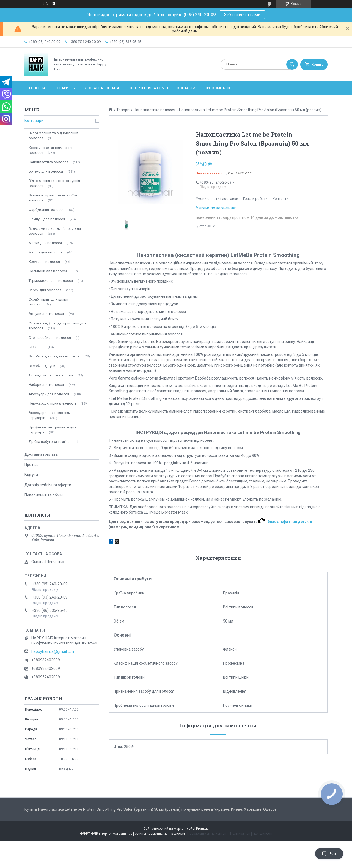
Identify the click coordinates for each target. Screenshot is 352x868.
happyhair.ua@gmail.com (53, 651)
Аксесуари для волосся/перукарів (50, 415)
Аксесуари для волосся (49, 394)
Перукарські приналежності (52, 403)
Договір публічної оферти (48, 485)
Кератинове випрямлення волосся (50, 150)
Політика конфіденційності (251, 834)
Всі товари (34, 121)
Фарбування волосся (46, 210)
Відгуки (31, 475)
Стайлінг (36, 347)
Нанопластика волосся (154, 110)
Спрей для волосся (45, 290)
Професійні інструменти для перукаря (52, 430)
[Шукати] (292, 64)
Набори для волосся (46, 385)
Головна (37, 88)
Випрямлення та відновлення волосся (53, 136)
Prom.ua (202, 829)
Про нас (31, 465)
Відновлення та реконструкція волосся (54, 183)
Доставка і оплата (102, 88)
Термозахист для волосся (51, 281)
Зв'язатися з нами (242, 15)
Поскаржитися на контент (207, 834)
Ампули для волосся (46, 314)
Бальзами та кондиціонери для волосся (55, 231)
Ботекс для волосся (46, 171)
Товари (62, 88)
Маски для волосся (45, 243)
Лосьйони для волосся (48, 271)
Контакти (186, 88)
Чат (329, 854)
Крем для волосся (44, 262)
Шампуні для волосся (47, 219)
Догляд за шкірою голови (51, 375)
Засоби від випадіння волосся (54, 356)
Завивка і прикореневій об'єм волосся (54, 198)
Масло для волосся (46, 252)
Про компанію (218, 88)
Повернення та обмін (148, 88)
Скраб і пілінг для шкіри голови (48, 302)
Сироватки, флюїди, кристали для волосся (57, 326)
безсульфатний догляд (290, 522)
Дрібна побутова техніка (49, 442)
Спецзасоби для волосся (50, 338)
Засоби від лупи (42, 366)
